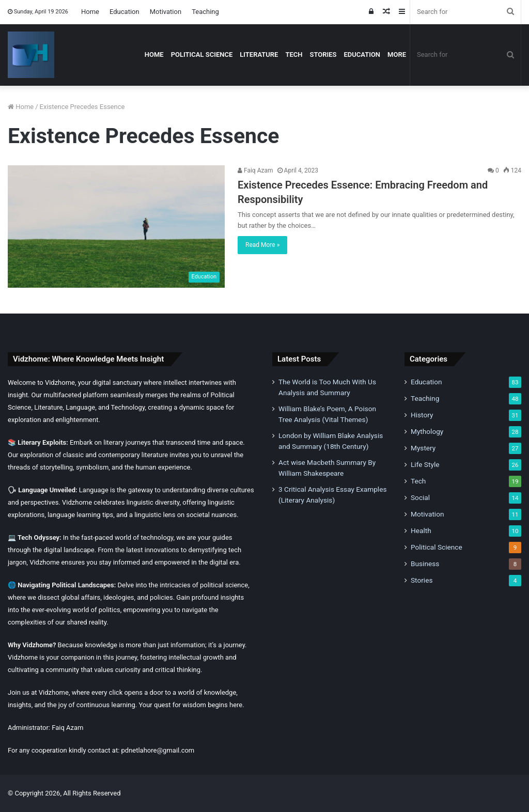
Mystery (423, 448)
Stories (323, 54)
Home (90, 12)
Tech (294, 54)
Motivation (166, 12)
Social (420, 497)
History (422, 415)
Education (125, 12)
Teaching (205, 12)
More (397, 54)
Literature (259, 54)
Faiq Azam (255, 170)
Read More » (262, 245)
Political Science (202, 54)
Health (421, 530)
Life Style (425, 464)
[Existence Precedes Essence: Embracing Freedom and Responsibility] (116, 227)
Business (425, 564)
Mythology (427, 431)
